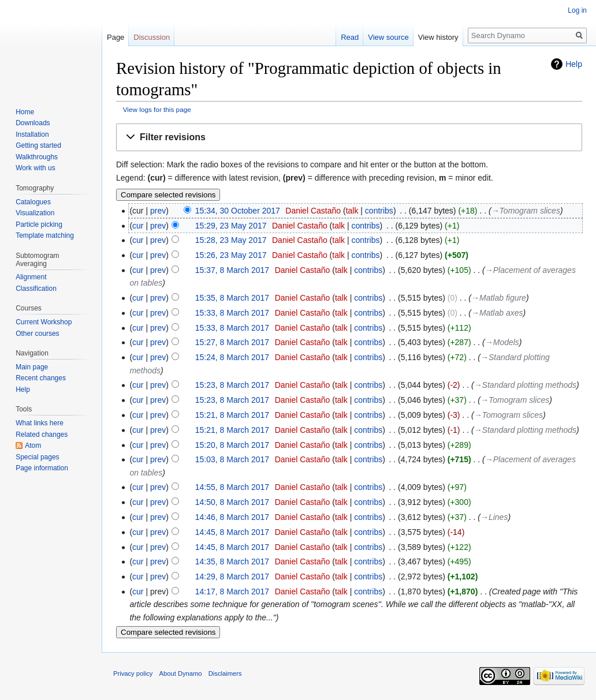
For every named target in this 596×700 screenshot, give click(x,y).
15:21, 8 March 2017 (232, 415)
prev (158, 211)
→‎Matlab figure (499, 298)
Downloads (33, 123)
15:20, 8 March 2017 (232, 445)
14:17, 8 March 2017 (232, 592)
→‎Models (502, 342)
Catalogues (33, 202)
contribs (379, 211)
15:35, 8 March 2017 (232, 298)
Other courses (37, 334)
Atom (33, 446)
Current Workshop (44, 322)
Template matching (45, 235)
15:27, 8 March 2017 (232, 342)
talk (352, 211)
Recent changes (41, 378)
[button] (349, 138)
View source (388, 37)
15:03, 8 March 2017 (232, 459)
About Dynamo (181, 673)
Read (350, 37)
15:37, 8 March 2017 (232, 270)
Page (116, 37)
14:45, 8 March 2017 (232, 532)
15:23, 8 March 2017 (232, 385)
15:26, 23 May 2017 (231, 255)
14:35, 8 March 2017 (232, 562)
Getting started (38, 145)
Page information (42, 468)
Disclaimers (225, 673)
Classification (36, 289)
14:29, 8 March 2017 (232, 577)
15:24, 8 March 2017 (232, 357)
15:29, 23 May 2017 (231, 226)
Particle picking (39, 224)
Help (574, 64)
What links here (40, 423)
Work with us (35, 168)
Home (25, 112)
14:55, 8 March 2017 (232, 487)
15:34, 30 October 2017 (238, 211)
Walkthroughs (37, 157)
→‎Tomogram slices (526, 211)
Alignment (31, 277)
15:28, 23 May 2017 (231, 240)
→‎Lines (494, 517)
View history (438, 37)
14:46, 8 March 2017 (232, 517)
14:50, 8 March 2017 (232, 502)
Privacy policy (133, 673)
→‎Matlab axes (497, 313)
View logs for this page (157, 109)
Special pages (37, 457)
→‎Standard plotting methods (525, 385)
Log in (577, 10)
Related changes (42, 435)
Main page (32, 367)
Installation (32, 134)
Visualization (35, 213)
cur (138, 226)
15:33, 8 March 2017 (232, 313)
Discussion (152, 37)
